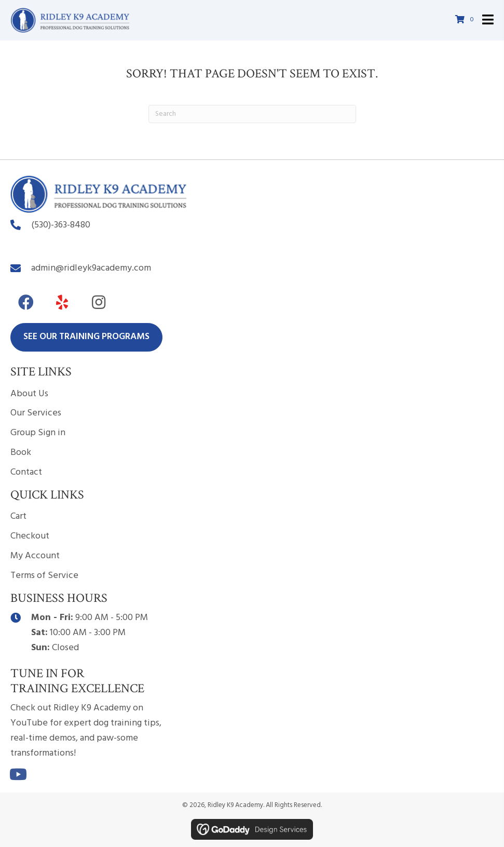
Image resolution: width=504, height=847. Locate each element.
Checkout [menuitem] (30, 536)
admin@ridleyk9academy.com (91, 268)
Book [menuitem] (21, 453)
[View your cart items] (466, 21)
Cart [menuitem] (18, 516)
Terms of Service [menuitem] (44, 576)
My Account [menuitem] (35, 556)
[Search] (252, 114)
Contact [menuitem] (26, 472)
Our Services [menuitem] (36, 413)
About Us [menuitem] (29, 394)
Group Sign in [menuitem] (38, 433)
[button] (26, 302)
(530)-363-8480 (61, 225)
